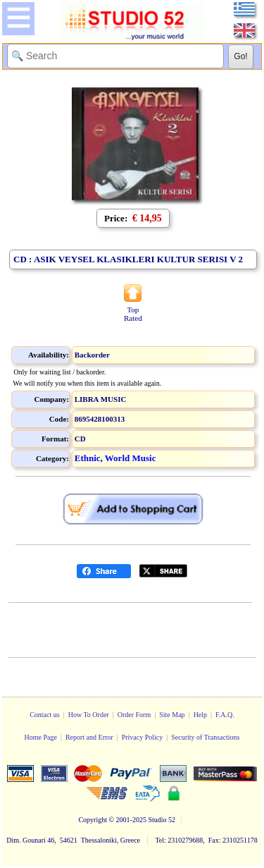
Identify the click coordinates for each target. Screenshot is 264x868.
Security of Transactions (205, 737)
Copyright (93, 820)
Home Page (40, 737)
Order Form (134, 715)
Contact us (45, 715)
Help (200, 715)
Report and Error (89, 737)
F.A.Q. (225, 715)
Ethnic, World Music (115, 458)
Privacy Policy (143, 737)
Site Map (172, 715)
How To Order (89, 715)
